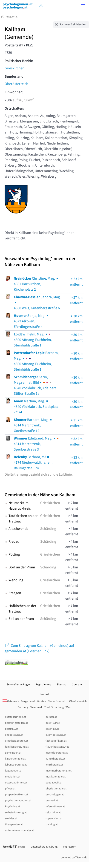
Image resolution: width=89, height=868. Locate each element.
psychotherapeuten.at (18, 801)
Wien (68, 707)
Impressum (70, 847)
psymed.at (52, 801)
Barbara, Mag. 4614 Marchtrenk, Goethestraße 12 (33, 425)
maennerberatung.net (59, 771)
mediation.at (13, 777)
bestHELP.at (53, 723)
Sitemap (61, 685)
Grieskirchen (14, 68)
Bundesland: (14, 77)
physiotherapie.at (56, 789)
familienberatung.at (17, 747)
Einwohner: (14, 92)
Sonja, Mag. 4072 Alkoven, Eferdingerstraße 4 (32, 321)
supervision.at (54, 818)
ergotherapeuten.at (17, 741)
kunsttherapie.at (55, 759)
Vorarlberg (58, 707)
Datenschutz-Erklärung (44, 847)
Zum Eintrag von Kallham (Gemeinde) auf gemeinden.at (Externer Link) (39, 648)
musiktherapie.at (56, 777)
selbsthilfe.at (53, 813)
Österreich (11, 701)
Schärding (48, 529)
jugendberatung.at (57, 753)
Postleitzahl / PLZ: (19, 45)
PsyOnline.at (13, 807)
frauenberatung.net (57, 747)
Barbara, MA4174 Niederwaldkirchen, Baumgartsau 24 (33, 462)
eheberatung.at (14, 735)
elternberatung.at (56, 735)
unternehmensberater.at (19, 830)
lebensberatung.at (16, 765)
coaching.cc (52, 729)
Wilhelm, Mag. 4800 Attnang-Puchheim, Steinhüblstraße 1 (33, 340)
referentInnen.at (55, 807)
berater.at (51, 717)
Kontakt (44, 694)
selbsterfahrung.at (16, 813)
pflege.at (10, 789)
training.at (52, 824)
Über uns (77, 685)
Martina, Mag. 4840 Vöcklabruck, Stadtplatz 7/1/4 (36, 407)
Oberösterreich (16, 84)
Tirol (47, 707)
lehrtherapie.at (54, 765)
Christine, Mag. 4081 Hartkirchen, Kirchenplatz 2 (36, 284)
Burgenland (28, 701)
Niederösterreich (58, 701)
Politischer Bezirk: (19, 61)
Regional (12, 17)
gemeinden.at (13, 753)
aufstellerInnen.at (16, 717)
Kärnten (41, 701)
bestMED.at (12, 729)
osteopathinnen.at (16, 783)
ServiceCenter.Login (18, 685)
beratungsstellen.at (16, 723)
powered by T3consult (74, 858)
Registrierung (43, 685)
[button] (83, 6)
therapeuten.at (14, 824)
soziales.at (11, 818)
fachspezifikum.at (56, 741)
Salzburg (23, 707)
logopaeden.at (14, 771)
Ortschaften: (14, 108)
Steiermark (36, 707)
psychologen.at (55, 795)
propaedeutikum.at (17, 795)
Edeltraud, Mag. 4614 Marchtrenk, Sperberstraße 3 (37, 444)
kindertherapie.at (15, 759)
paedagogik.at (54, 783)
